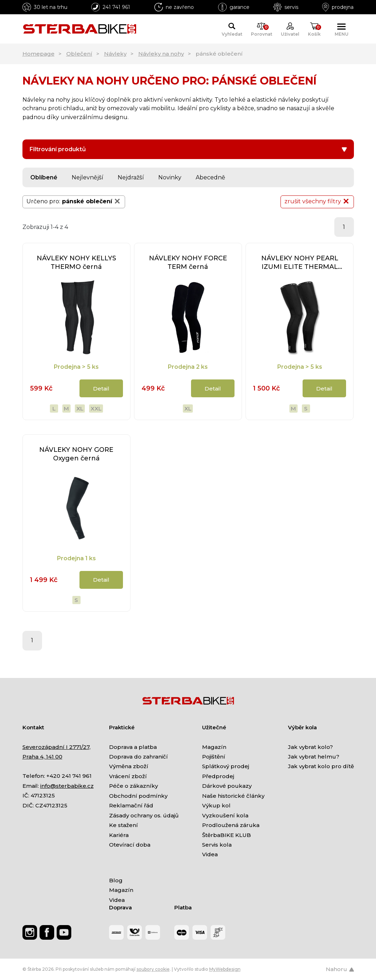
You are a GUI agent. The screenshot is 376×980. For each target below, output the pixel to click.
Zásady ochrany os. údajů (144, 815)
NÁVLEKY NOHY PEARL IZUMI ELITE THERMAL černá (300, 263)
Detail (101, 389)
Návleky (115, 54)
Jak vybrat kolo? (310, 747)
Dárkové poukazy (227, 786)
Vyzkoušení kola (225, 815)
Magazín (214, 747)
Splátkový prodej (226, 766)
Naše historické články (233, 796)
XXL (96, 409)
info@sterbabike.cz (67, 786)
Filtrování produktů (188, 149)
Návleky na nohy (161, 54)
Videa (210, 854)
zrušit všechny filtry (317, 201)
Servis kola (217, 845)
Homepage (38, 54)
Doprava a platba (133, 747)
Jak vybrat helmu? (314, 757)
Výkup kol (216, 805)
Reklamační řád (131, 805)
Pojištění (214, 757)
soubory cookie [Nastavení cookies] (153, 969)
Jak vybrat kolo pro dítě (321, 766)
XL (80, 409)
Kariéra (119, 835)
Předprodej (218, 776)
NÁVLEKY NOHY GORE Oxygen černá (76, 454)
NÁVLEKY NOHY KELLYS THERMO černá (76, 262)
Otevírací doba (130, 845)
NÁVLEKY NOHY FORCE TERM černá (188, 262)
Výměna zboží (129, 766)
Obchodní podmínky (138, 796)
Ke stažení (123, 825)
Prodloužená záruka (231, 825)
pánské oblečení (92, 201)
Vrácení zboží (128, 776)
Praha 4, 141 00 (42, 757)
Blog (116, 880)
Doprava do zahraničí (138, 757)
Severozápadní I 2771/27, (56, 747)
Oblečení (79, 54)
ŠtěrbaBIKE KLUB (226, 835)
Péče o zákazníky (133, 786)
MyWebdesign (225, 969)
